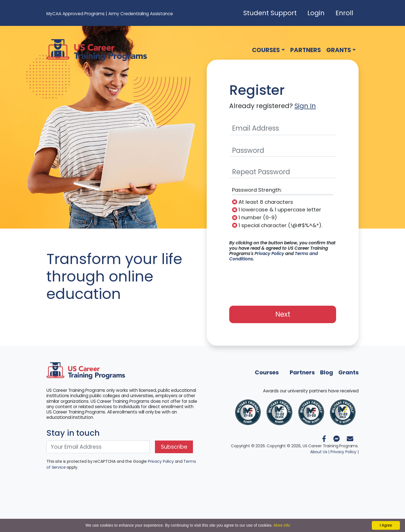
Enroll (344, 13)
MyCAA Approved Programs (76, 14)
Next (283, 314)
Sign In (305, 106)
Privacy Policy (269, 253)
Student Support (270, 13)
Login (316, 13)
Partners (306, 50)
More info (282, 525)
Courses (266, 50)
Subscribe (174, 447)
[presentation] (283, 281)
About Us (319, 452)
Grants (339, 50)
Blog (327, 372)
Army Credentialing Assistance (141, 14)
